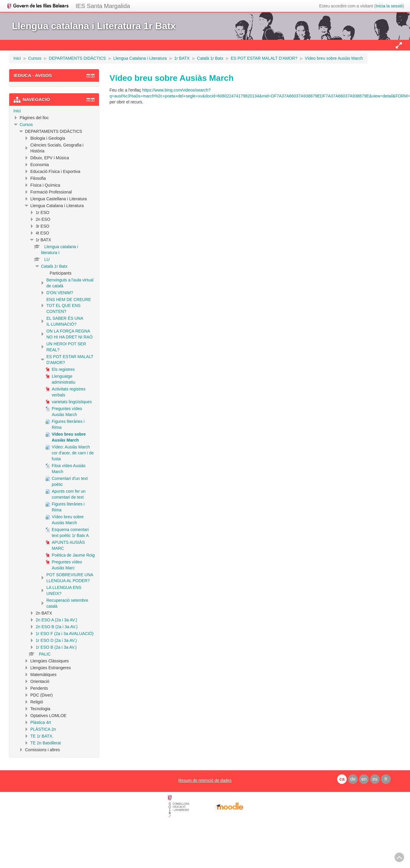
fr (386, 779)
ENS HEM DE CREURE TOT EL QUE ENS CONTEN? (69, 305)
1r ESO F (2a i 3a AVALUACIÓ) (65, 634)
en (364, 779)
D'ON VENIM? (60, 293)
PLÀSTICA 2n (43, 729)
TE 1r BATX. (42, 736)
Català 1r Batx (54, 266)
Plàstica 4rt (41, 722)
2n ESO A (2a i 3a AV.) (56, 620)
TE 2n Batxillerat (46, 743)
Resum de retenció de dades (205, 780)
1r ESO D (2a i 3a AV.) (56, 640)
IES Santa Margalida (103, 6)
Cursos (26, 125)
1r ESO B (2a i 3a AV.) (56, 647)
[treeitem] (54, 111)
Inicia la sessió (389, 6)
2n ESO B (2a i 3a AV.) (57, 627)
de (353, 779)
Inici (17, 111)
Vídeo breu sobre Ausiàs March (334, 58)
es (375, 779)
